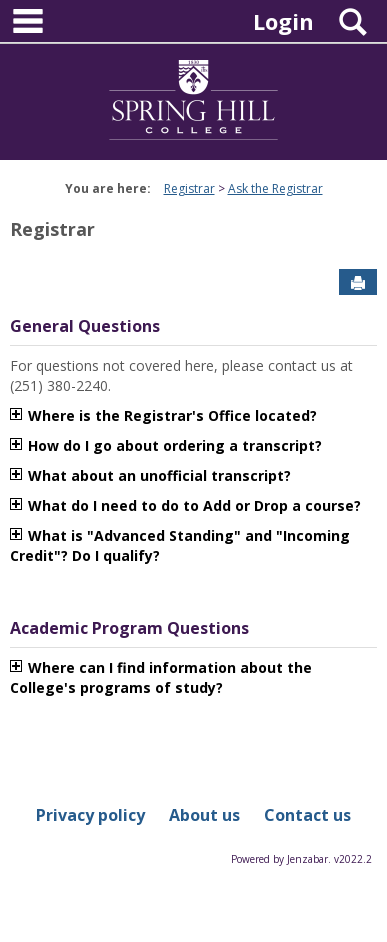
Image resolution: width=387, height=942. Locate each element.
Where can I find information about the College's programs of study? (161, 677)
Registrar (189, 188)
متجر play (195, 555)
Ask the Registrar (275, 188)
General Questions (85, 326)
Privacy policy (90, 815)
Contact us (307, 815)
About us (204, 815)
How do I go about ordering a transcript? (175, 445)
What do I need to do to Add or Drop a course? (194, 505)
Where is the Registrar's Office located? (172, 415)
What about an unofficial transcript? (159, 475)
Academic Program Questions (129, 628)
